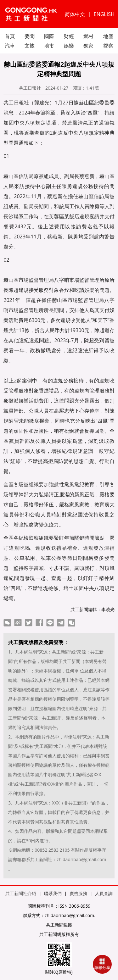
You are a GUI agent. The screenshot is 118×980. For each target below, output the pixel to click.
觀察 (108, 46)
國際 (49, 36)
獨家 (88, 46)
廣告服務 (78, 893)
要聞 (30, 36)
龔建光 (42, 103)
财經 (69, 36)
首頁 (10, 36)
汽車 (10, 46)
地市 (49, 46)
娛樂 (69, 46)
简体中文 (75, 14)
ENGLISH (104, 14)
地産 (108, 36)
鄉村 (88, 36)
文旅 (30, 46)
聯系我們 (53, 893)
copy (71, 623)
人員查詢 (104, 893)
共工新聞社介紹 (21, 893)
